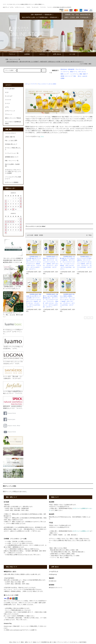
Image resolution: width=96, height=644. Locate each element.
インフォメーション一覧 (12, 153)
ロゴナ (7, 92)
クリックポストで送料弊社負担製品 (13, 123)
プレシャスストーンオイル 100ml (47, 84)
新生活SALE (64, 69)
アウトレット (9, 114)
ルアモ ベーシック (10, 111)
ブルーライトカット (81, 69)
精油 (81, 74)
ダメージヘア (69, 76)
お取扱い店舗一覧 (10, 137)
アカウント (10, 54)
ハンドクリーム (74, 74)
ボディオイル (82, 72)
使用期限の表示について (12, 157)
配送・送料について (27, 642)
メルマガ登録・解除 (85, 64)
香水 (75, 76)
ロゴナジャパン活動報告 (12, 182)
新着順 (41, 235)
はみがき (85, 76)
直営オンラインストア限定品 (13, 118)
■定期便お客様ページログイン (12, 262)
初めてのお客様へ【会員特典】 (12, 165)
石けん (80, 76)
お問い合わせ (55, 54)
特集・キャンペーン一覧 (12, 59)
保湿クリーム (74, 72)
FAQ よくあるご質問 (11, 141)
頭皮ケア (85, 74)
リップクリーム (65, 72)
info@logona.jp (53, 574)
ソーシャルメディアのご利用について (13, 178)
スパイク (7, 103)
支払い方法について (15, 642)
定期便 (62, 78)
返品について (37, 642)
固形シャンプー (65, 74)
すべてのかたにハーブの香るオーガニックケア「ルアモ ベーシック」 (13, 329)
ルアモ (7, 107)
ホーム (27, 84)
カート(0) (71, 54)
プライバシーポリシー (63, 642)
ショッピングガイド (10, 133)
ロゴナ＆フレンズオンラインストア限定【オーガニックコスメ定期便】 (13, 172)
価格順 (36, 235)
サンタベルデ (9, 96)
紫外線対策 (71, 69)
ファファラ (34, 84)
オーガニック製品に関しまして (13, 149)
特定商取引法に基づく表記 (49, 642)
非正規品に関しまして (11, 144)
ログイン (40, 54)
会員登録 (25, 54)
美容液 (62, 76)
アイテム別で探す (10, 89)
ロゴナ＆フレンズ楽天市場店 (78, 642)
